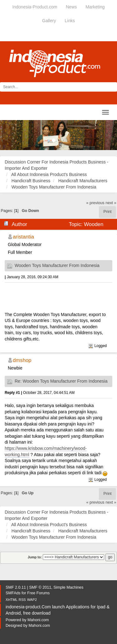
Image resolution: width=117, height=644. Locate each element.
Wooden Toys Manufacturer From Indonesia (57, 265)
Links (70, 21)
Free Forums (38, 593)
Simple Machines (68, 587)
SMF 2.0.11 (16, 587)
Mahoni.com (38, 620)
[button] (9, 135)
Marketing (95, 7)
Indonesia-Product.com (35, 7)
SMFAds (13, 593)
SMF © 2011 (40, 587)
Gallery (49, 21)
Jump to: (35, 557)
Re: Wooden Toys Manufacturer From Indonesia (61, 381)
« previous (95, 203)
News (71, 7)
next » (111, 203)
